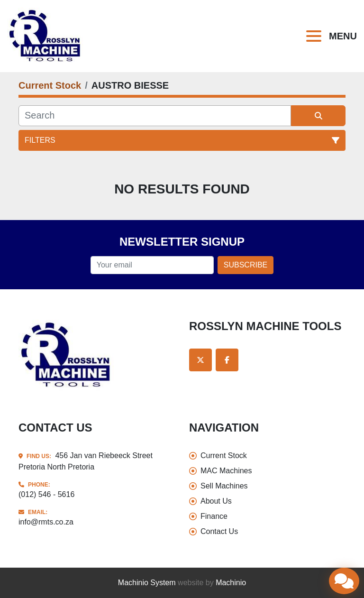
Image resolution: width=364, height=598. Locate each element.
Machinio (231, 583)
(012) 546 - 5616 (46, 494)
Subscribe (246, 265)
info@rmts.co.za (46, 522)
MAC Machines (226, 471)
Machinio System (147, 583)
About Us (216, 501)
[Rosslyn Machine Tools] (67, 355)
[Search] (155, 116)
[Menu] (316, 36)
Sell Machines (224, 486)
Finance (214, 516)
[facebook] (227, 360)
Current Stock (224, 455)
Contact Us (219, 531)
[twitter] (200, 360)
